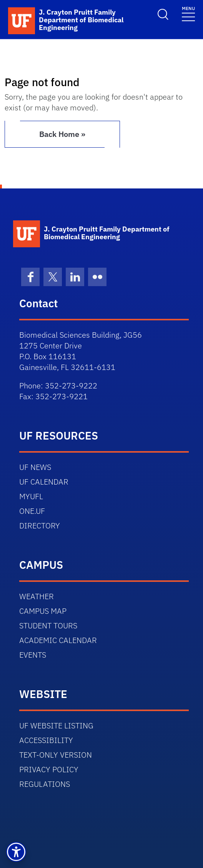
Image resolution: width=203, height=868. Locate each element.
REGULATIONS (45, 784)
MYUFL (31, 496)
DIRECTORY (40, 526)
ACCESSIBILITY (46, 740)
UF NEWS (35, 467)
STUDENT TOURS (48, 626)
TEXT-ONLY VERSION (56, 755)
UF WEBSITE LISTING (56, 726)
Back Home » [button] (62, 134)
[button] (16, 852)
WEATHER (37, 596)
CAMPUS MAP (43, 611)
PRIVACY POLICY (49, 769)
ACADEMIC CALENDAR (58, 640)
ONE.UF (32, 511)
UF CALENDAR (44, 482)
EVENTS (33, 655)
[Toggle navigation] (188, 13)
